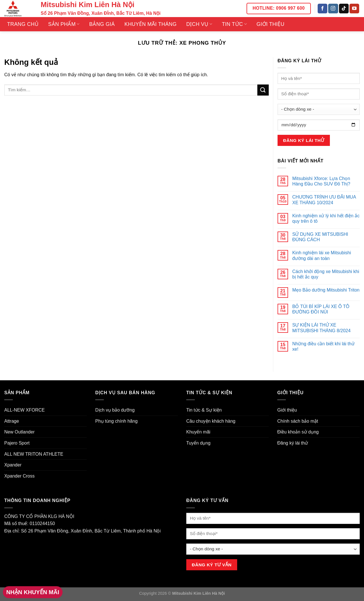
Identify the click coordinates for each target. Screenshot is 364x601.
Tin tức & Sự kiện (204, 410)
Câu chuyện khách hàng (211, 421)
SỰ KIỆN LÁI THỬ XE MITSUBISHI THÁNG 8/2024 (321, 328)
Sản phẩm (64, 24)
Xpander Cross (19, 476)
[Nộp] (263, 90)
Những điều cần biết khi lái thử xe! (323, 346)
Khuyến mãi (198, 432)
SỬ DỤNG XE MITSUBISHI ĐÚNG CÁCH (320, 237)
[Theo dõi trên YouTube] (354, 9)
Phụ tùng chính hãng (116, 421)
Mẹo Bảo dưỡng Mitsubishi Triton (326, 290)
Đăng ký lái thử (293, 443)
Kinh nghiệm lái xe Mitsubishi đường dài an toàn (322, 255)
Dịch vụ (199, 24)
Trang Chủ (23, 24)
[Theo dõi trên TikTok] (344, 9)
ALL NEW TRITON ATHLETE (34, 454)
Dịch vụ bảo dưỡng (115, 410)
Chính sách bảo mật (298, 421)
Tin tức (234, 24)
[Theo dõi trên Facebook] (322, 9)
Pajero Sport (17, 443)
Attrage (12, 421)
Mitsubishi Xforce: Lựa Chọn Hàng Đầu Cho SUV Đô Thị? (321, 181)
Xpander (13, 465)
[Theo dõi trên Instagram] (333, 9)
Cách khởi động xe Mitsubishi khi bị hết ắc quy (326, 274)
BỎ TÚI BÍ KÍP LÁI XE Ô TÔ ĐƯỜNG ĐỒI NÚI (321, 309)
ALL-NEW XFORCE (24, 410)
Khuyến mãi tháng (151, 24)
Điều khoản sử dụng (298, 432)
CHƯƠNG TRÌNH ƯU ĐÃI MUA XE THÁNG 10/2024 (324, 200)
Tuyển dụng (198, 443)
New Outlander (19, 432)
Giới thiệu (270, 24)
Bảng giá (102, 24)
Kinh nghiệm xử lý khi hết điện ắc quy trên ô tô (326, 218)
